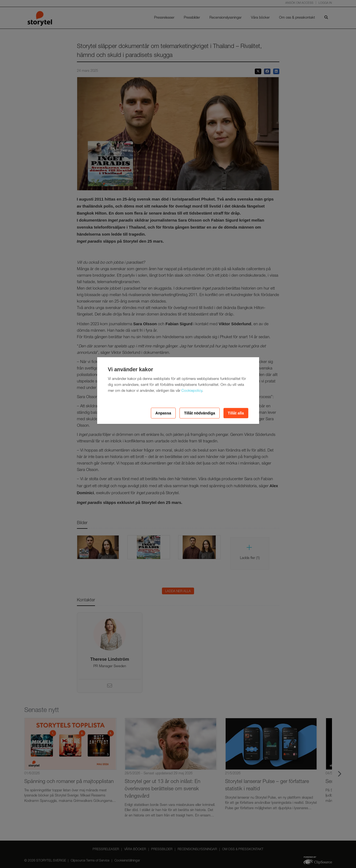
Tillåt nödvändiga (200, 413)
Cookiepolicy (192, 391)
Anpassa (163, 413)
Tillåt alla (236, 413)
